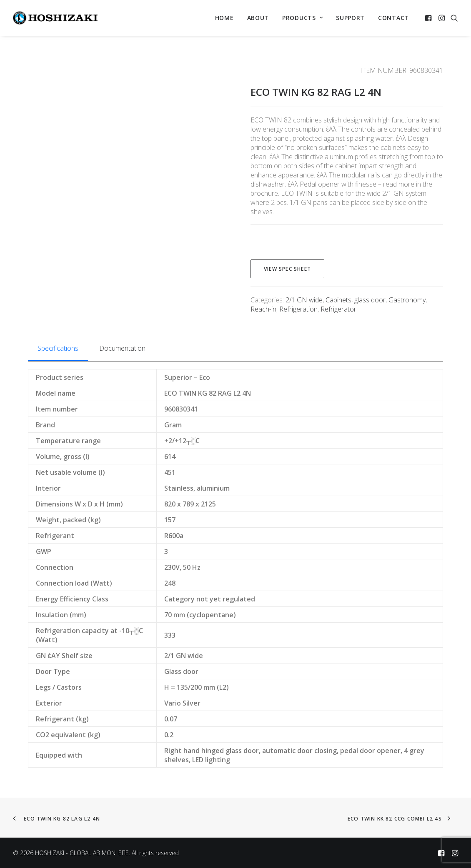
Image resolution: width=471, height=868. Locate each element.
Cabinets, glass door (356, 300)
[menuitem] (224, 18)
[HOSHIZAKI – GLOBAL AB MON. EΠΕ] (55, 18)
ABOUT (258, 18)
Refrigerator (338, 309)
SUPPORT (350, 18)
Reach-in (263, 309)
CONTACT (393, 18)
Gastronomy (407, 300)
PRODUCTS (302, 18)
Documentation (122, 348)
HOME (224, 18)
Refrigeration (298, 309)
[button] (429, 18)
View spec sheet (287, 269)
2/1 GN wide (304, 300)
